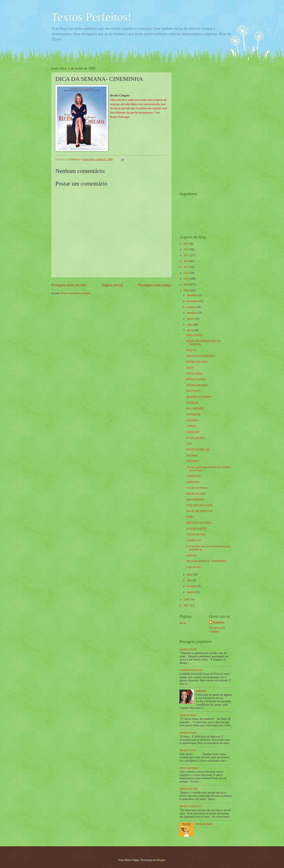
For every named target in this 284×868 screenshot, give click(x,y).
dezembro (193, 295)
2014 (187, 261)
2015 (187, 255)
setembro (192, 313)
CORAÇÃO (193, 432)
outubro (192, 307)
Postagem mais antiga (155, 285)
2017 (187, 244)
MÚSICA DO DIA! (197, 362)
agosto (191, 319)
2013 (187, 267)
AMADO (191, 555)
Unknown (219, 622)
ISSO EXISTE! (195, 335)
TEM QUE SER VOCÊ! (199, 505)
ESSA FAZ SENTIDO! (199, 523)
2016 (187, 249)
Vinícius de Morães (197, 488)
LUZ (189, 444)
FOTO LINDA (194, 374)
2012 (187, 273)
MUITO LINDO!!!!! (191, 806)
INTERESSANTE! (197, 529)
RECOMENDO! (195, 409)
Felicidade (192, 455)
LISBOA (191, 426)
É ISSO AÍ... (193, 403)
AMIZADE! (193, 482)
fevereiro (192, 586)
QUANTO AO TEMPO (199, 397)
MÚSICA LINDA (196, 379)
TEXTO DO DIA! (196, 535)
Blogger (161, 860)
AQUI (190, 368)
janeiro (191, 592)
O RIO (190, 517)
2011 (187, 279)
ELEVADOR (193, 414)
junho (190, 330)
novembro (193, 301)
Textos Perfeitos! (91, 17)
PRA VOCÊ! (193, 391)
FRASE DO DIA (189, 789)
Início (183, 623)
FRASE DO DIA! (196, 494)
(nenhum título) (188, 649)
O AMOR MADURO (191, 670)
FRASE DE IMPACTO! (199, 511)
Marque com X (188, 750)
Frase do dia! (193, 567)
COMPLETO (193, 476)
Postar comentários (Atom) (76, 293)
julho (190, 325)
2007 (187, 606)
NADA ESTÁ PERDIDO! (200, 356)
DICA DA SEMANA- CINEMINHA (206, 561)
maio (190, 575)
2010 (187, 285)
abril (190, 580)
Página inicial (112, 285)
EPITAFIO (192, 461)
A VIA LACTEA (195, 438)
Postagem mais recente (69, 285)
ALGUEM (192, 420)
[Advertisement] (195, 126)
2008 (187, 600)
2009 (187, 290)
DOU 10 (191, 350)
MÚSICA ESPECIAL (198, 450)
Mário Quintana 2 (189, 768)
